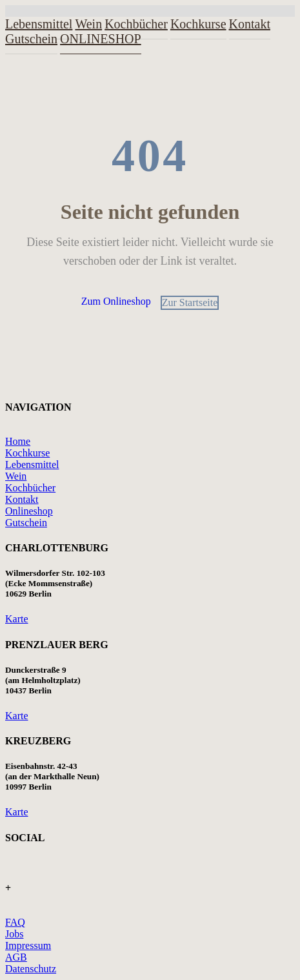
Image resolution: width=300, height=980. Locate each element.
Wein (16, 476)
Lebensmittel (32, 464)
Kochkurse (198, 24)
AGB (16, 957)
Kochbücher (30, 488)
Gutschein (31, 39)
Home (18, 441)
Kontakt (250, 24)
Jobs (14, 934)
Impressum (28, 945)
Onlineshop (29, 511)
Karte (17, 619)
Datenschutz (31, 969)
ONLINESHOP (101, 39)
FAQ (15, 922)
